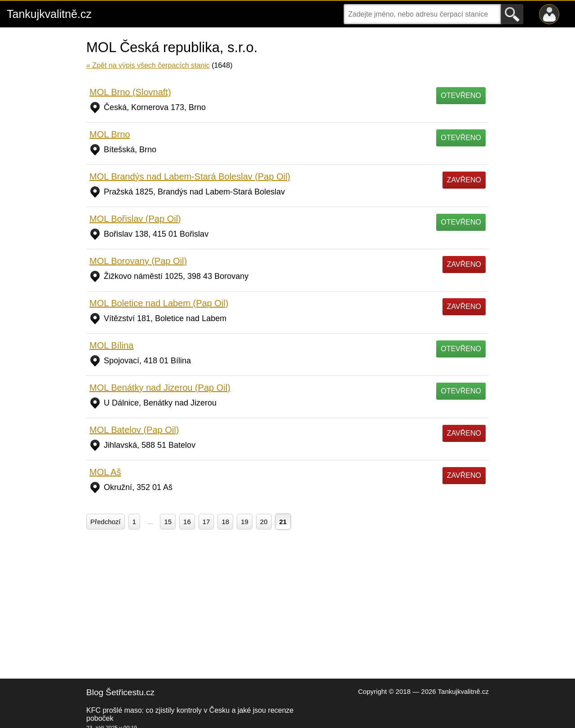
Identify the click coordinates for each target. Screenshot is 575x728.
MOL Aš (105, 472)
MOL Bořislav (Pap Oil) (135, 219)
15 (168, 522)
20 (264, 522)
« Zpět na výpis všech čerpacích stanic (148, 65)
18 (225, 522)
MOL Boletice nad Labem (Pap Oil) (159, 303)
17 (206, 522)
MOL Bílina (111, 345)
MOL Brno (110, 134)
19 (245, 522)
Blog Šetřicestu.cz (120, 692)
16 (187, 522)
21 (283, 522)
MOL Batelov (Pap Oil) (134, 430)
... (150, 522)
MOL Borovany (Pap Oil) (138, 261)
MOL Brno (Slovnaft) (130, 92)
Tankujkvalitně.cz (49, 14)
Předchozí (106, 522)
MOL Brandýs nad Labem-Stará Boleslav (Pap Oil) (190, 176)
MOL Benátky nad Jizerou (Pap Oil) (160, 388)
